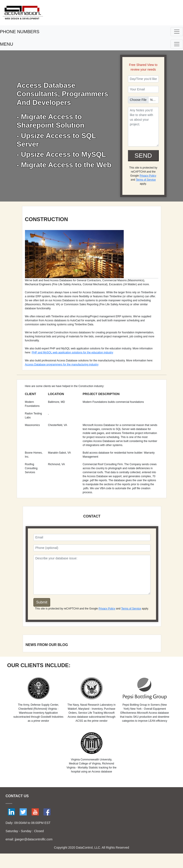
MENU (7, 44)
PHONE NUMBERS (20, 32)
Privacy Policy (148, 176)
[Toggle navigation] (177, 32)
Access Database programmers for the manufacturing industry (62, 365)
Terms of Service (146, 180)
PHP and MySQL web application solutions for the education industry (72, 352)
